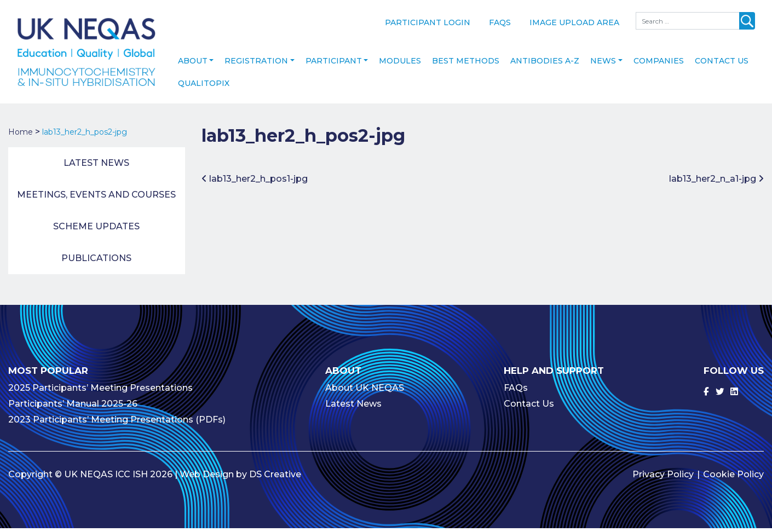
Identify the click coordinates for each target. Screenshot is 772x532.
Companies (659, 65)
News (603, 65)
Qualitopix (204, 87)
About (193, 65)
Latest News (96, 167)
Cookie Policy (733, 478)
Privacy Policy (663, 478)
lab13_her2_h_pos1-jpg (255, 183)
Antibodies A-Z (545, 65)
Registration (256, 65)
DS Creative (275, 478)
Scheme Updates (96, 230)
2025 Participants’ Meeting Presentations (100, 392)
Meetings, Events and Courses (96, 198)
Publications (96, 262)
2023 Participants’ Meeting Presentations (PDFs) (117, 423)
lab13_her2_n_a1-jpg (716, 183)
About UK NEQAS (365, 392)
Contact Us (722, 65)
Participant (334, 65)
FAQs (500, 22)
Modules (400, 65)
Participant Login (428, 22)
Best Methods (466, 65)
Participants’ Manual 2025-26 (73, 407)
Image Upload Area (574, 22)
